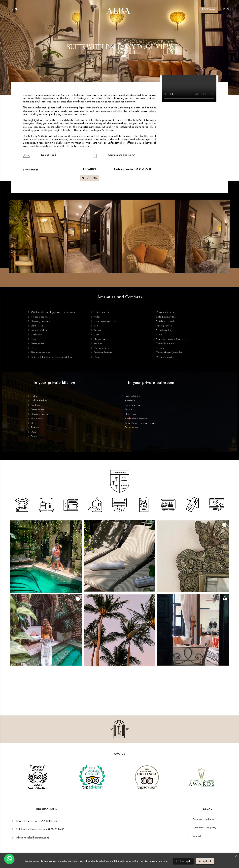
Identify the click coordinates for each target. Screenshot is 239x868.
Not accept (183, 861)
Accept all (205, 861)
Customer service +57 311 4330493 (132, 169)
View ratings (30, 170)
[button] (89, 178)
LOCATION (89, 169)
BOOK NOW (208, 10)
